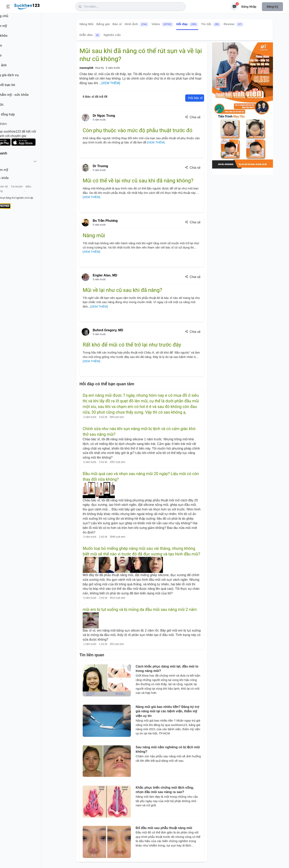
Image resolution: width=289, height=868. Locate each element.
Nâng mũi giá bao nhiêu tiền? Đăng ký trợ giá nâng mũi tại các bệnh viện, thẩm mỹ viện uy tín (167, 711)
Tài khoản (36, 191)
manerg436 (86, 68)
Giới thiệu (9, 191)
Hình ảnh (137, 24)
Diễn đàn (90, 35)
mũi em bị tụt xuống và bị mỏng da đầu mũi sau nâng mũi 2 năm (140, 609)
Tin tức (211, 24)
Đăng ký (272, 7)
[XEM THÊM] (111, 83)
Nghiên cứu (112, 35)
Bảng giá (103, 24)
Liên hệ (22, 191)
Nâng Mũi (86, 24)
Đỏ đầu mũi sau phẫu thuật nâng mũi (164, 828)
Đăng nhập (249, 7)
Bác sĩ (117, 24)
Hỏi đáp (187, 24)
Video (162, 24)
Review (234, 24)
